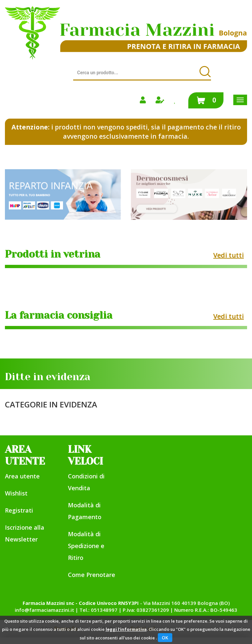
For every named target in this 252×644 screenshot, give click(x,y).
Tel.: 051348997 (98, 610)
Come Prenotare (92, 575)
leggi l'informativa (126, 629)
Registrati (19, 510)
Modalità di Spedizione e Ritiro (86, 546)
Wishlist (16, 493)
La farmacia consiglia (59, 315)
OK (165, 638)
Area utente (22, 476)
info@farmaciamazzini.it (44, 610)
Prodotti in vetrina (53, 254)
